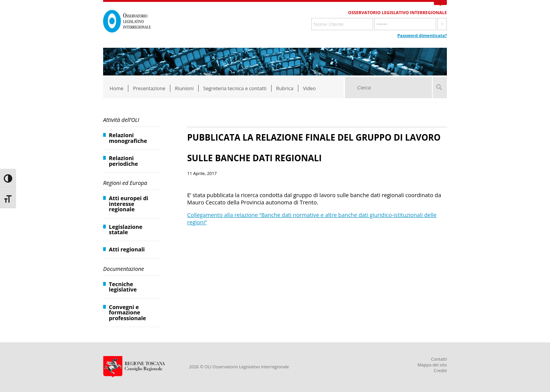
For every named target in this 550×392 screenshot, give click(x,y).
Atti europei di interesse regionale (129, 204)
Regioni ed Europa (125, 183)
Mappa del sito (432, 365)
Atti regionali (127, 249)
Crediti (440, 370)
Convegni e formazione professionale (127, 313)
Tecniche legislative (123, 287)
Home (116, 88)
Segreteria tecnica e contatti (235, 88)
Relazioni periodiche (123, 161)
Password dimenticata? (422, 35)
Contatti (439, 359)
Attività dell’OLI (121, 120)
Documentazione (124, 269)
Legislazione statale (126, 229)
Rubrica (285, 88)
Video (309, 88)
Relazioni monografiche (128, 138)
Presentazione (149, 88)
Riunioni (184, 88)
